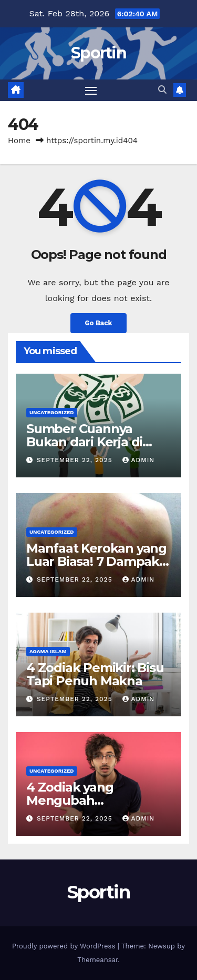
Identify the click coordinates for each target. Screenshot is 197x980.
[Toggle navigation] (91, 91)
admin (139, 460)
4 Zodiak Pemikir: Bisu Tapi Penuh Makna (95, 674)
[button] (162, 90)
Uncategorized (52, 412)
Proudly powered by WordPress (65, 946)
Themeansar (97, 960)
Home (19, 141)
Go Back (99, 323)
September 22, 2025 (76, 460)
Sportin (98, 53)
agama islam (48, 651)
